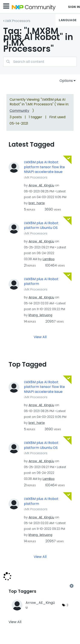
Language (68, 20)
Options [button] (66, 81)
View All (40, 337)
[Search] (40, 62)
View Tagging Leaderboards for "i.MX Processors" (40, 586)
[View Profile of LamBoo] (49, 259)
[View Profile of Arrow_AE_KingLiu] (41, 185)
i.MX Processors (18, 21)
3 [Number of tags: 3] (67, 605)
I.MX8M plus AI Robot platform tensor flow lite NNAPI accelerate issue (44, 167)
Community (19, 111)
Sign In (74, 7)
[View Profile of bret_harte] (37, 203)
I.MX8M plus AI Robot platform (41, 282)
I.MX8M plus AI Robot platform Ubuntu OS (41, 226)
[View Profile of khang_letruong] (40, 315)
